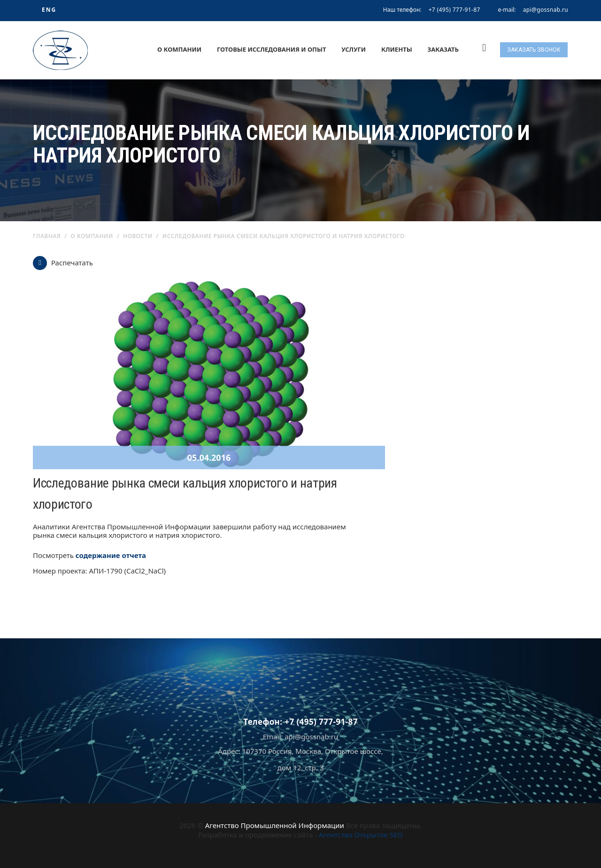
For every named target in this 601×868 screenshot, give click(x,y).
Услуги (354, 49)
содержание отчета (111, 555)
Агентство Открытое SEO (361, 835)
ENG (49, 10)
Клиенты (397, 49)
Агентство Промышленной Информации (275, 825)
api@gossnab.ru (546, 10)
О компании (179, 49)
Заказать (443, 49)
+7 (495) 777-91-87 (455, 10)
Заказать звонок (534, 50)
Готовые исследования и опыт (272, 49)
